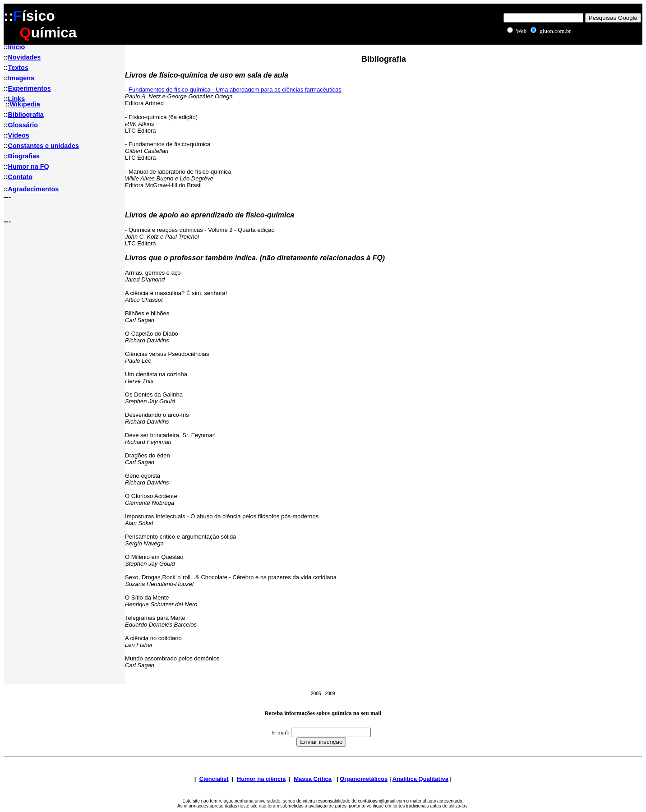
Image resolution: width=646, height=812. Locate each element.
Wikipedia (25, 104)
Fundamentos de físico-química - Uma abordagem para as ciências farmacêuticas (235, 90)
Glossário (23, 125)
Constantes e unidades (44, 146)
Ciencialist (214, 779)
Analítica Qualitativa (420, 779)
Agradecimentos (34, 189)
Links (17, 99)
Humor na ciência (261, 779)
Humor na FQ (29, 166)
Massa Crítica (313, 779)
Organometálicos (364, 779)
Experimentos (30, 88)
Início (17, 47)
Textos (18, 68)
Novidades (25, 57)
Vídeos (19, 135)
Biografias (24, 156)
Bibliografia (26, 115)
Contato (20, 177)
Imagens (21, 78)
